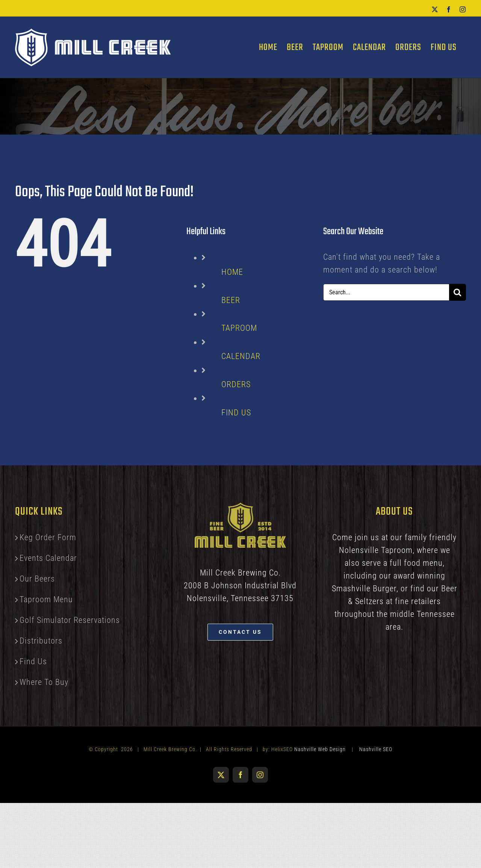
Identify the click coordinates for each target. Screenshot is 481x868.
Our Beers (37, 579)
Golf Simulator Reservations (70, 620)
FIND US (236, 413)
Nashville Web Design (320, 749)
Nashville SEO (376, 749)
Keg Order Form (48, 537)
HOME (232, 272)
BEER (231, 300)
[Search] (458, 292)
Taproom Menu (46, 599)
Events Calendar (48, 558)
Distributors (41, 641)
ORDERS (236, 384)
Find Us (33, 661)
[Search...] (386, 292)
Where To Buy (44, 682)
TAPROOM (239, 328)
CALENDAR (241, 356)
